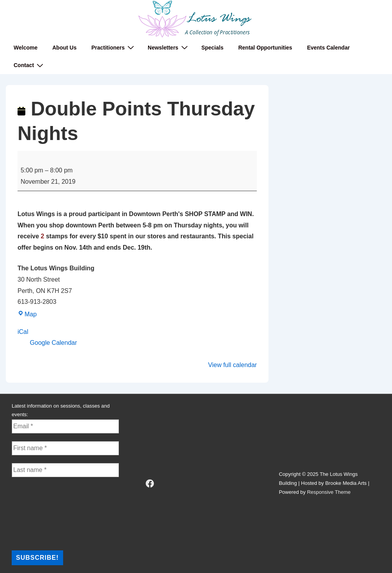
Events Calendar (328, 48)
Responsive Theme (329, 492)
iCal (23, 332)
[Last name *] (65, 470)
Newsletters (169, 47)
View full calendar (232, 365)
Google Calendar (54, 343)
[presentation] (44, 513)
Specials (213, 48)
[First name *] (65, 448)
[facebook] (150, 483)
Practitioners (114, 47)
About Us (64, 48)
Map (27, 314)
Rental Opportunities (265, 48)
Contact (29, 65)
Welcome (26, 48)
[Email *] (65, 426)
